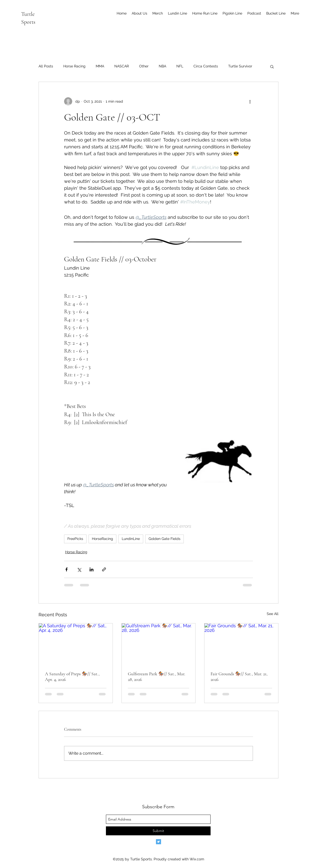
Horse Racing (74, 66)
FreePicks (75, 539)
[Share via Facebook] (66, 569)
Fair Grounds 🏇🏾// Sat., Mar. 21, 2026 (239, 677)
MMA (100, 66)
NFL (180, 66)
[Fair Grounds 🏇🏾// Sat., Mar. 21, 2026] (241, 644)
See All (273, 614)
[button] (272, 66)
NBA (162, 66)
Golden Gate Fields (164, 539)
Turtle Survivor (240, 66)
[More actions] (250, 101)
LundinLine (131, 539)
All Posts (46, 66)
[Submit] (158, 831)
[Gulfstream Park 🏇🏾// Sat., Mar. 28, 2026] (159, 644)
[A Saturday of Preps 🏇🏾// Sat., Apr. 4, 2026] (76, 644)
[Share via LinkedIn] (92, 569)
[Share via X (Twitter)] (79, 569)
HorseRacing (102, 539)
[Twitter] (159, 842)
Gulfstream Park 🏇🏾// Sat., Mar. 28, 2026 (157, 677)
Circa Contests (206, 66)
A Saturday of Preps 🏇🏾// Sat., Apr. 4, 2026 (72, 677)
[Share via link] (104, 569)
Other (144, 66)
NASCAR (122, 66)
